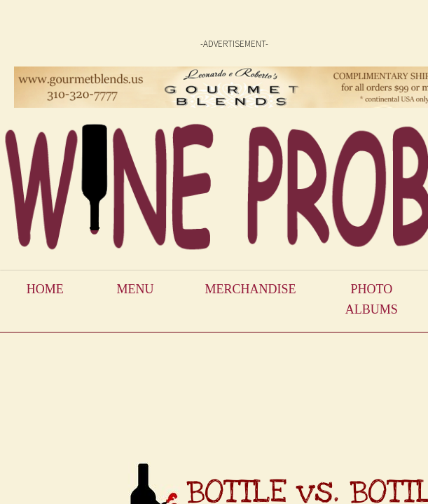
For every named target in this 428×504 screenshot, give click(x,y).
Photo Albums (372, 299)
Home (45, 289)
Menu (136, 289)
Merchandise (250, 289)
